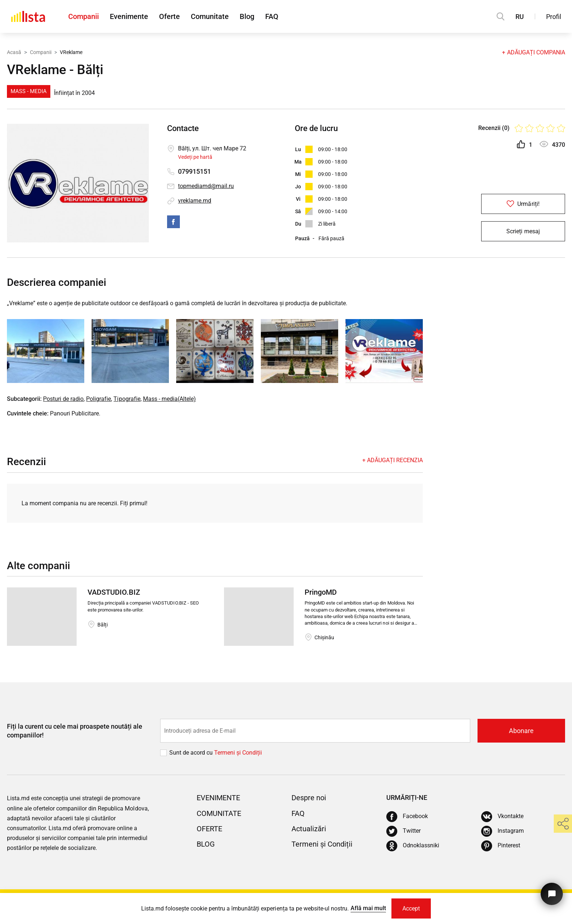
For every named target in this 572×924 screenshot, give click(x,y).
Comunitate (210, 16)
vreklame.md (195, 201)
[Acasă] (28, 16)
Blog (247, 16)
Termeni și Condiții (322, 844)
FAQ (272, 16)
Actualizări (309, 829)
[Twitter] (403, 831)
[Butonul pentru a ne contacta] (552, 894)
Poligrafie (98, 399)
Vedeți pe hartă (195, 157)
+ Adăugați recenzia (393, 460)
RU (520, 17)
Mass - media (29, 91)
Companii (84, 16)
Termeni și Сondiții (238, 753)
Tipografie (127, 399)
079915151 (194, 171)
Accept (411, 908)
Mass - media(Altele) (169, 399)
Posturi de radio (63, 399)
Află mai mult (368, 908)
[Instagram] (503, 831)
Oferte (169, 16)
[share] (563, 824)
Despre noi (309, 798)
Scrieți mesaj (523, 231)
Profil (554, 17)
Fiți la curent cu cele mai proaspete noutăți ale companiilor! (75, 731)
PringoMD (321, 592)
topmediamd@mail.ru (206, 186)
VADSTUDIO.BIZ (114, 592)
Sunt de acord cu (192, 753)
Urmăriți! (523, 204)
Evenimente (129, 16)
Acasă (14, 52)
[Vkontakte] (502, 817)
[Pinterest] (501, 846)
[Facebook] (407, 817)
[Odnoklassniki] (413, 846)
